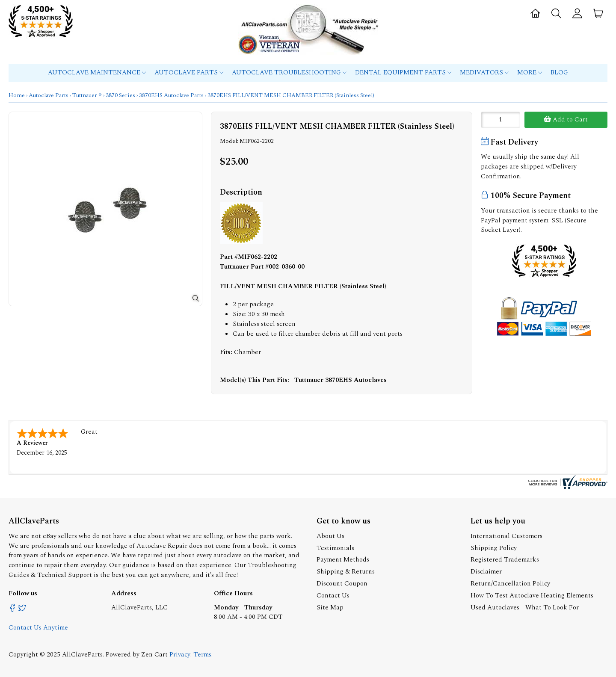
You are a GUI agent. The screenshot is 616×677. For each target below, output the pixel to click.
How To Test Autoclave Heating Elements (532, 596)
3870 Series (120, 95)
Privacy (180, 655)
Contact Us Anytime (38, 628)
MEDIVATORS (484, 72)
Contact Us (333, 596)
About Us (330, 536)
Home (17, 95)
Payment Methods (343, 560)
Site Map (330, 608)
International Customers (506, 536)
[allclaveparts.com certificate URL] (567, 487)
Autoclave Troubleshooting (289, 72)
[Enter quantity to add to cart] (500, 120)
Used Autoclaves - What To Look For (525, 608)
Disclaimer (486, 572)
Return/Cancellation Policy (510, 584)
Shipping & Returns (346, 572)
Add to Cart (566, 120)
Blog (559, 72)
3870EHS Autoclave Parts (171, 95)
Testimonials (335, 548)
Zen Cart (154, 655)
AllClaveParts (82, 655)
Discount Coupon (342, 584)
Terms (202, 655)
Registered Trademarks (505, 560)
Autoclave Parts (189, 72)
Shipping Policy (494, 548)
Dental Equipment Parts (403, 72)
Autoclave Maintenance (97, 72)
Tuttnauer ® (87, 95)
